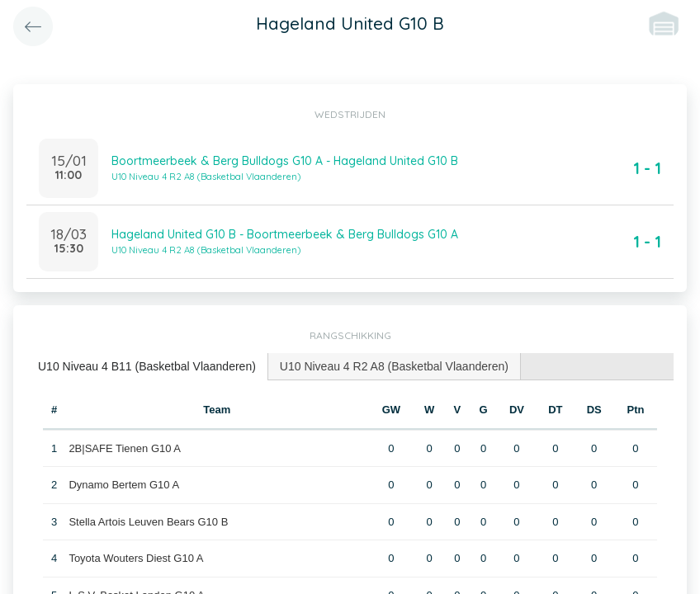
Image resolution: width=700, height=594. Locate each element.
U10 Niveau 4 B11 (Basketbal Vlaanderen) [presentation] (147, 366)
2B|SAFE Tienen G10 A (125, 448)
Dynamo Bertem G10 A (124, 485)
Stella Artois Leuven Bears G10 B (148, 522)
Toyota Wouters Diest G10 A (136, 558)
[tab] (147, 367)
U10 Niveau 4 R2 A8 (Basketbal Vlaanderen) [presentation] (394, 366)
